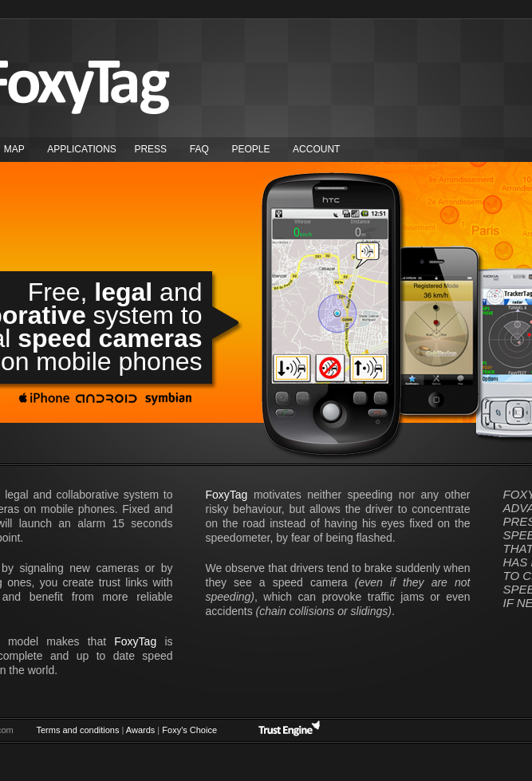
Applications (81, 149)
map (14, 149)
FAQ (199, 149)
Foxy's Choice (189, 730)
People (250, 149)
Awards (140, 730)
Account (316, 149)
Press (150, 149)
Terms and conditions (78, 730)
